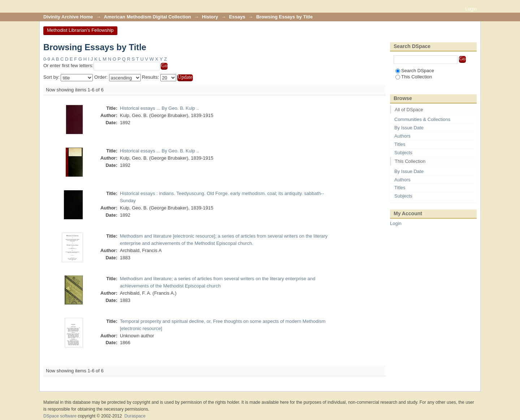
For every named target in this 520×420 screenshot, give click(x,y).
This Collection (414, 77)
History (210, 17)
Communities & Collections (422, 119)
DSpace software (60, 416)
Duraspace (135, 416)
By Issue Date (409, 128)
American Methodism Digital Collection (148, 17)
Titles (400, 144)
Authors (402, 136)
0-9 (47, 59)
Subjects (403, 153)
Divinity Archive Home (68, 17)
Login (471, 9)
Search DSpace (415, 71)
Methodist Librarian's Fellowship (80, 30)
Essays (237, 17)
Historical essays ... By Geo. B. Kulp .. (159, 108)
